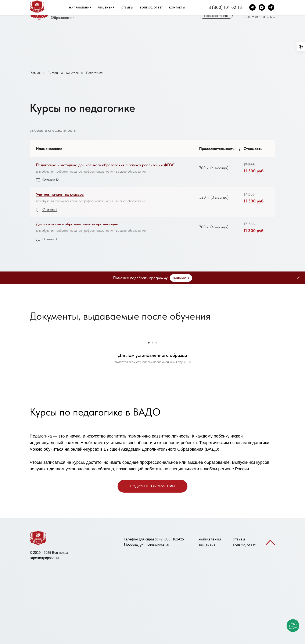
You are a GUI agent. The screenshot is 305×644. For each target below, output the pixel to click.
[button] (216, 16)
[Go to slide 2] (152, 459)
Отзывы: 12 (51, 180)
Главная (35, 73)
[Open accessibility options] (301, 47)
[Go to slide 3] (156, 459)
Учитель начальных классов (60, 194)
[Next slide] (254, 394)
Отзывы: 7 (50, 209)
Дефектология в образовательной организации (77, 224)
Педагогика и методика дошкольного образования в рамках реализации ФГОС (105, 165)
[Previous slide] (51, 394)
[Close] (298, 278)
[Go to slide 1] (149, 459)
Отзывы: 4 (50, 239)
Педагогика (94, 73)
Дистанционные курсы (63, 73)
